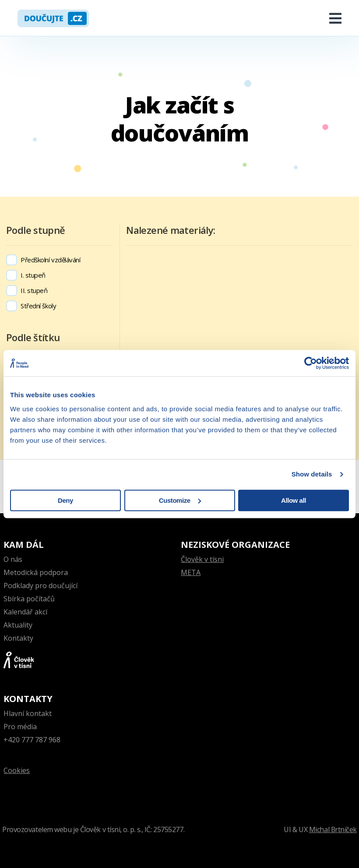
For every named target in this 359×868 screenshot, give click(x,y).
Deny (65, 500)
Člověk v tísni (202, 559)
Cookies (17, 770)
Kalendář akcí (25, 612)
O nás (13, 559)
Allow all (294, 500)
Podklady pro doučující (40, 586)
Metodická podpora (36, 572)
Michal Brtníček (333, 829)
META (191, 572)
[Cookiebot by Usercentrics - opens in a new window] (311, 363)
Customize (180, 500)
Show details (312, 474)
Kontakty (18, 638)
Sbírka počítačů (29, 599)
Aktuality (18, 625)
